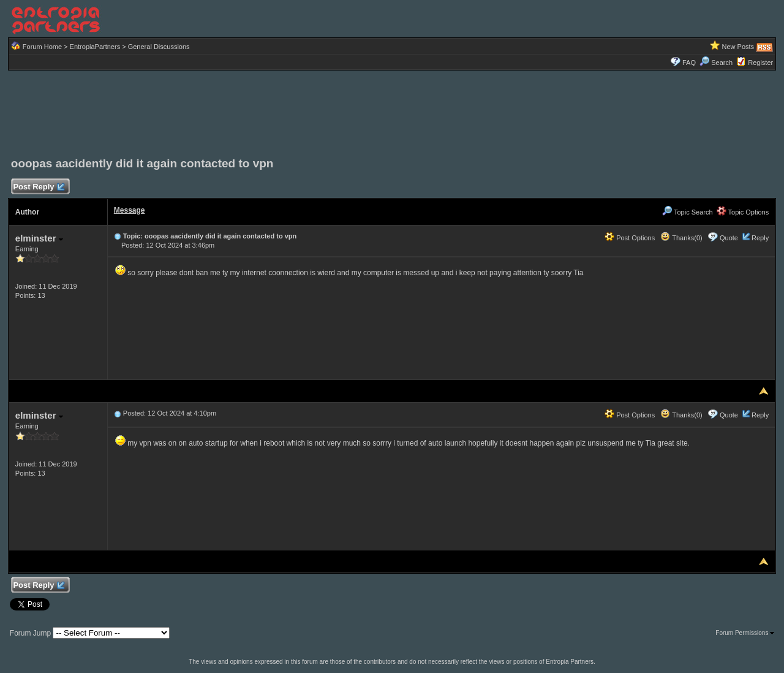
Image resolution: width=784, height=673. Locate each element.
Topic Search (687, 212)
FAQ (689, 63)
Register (760, 63)
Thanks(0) (681, 238)
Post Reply (39, 187)
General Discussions (159, 47)
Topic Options (743, 212)
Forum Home (42, 47)
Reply (760, 238)
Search (716, 63)
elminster (39, 238)
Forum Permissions (745, 633)
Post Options (630, 238)
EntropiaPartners (95, 47)
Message (130, 210)
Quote (729, 238)
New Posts (738, 47)
